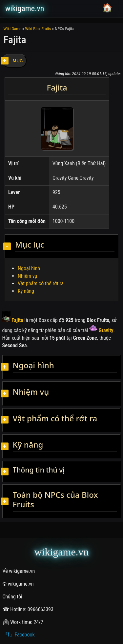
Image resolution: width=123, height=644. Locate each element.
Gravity (101, 330)
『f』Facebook (19, 635)
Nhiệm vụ (27, 276)
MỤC (18, 61)
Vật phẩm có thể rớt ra (41, 283)
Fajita (13, 320)
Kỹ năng (26, 291)
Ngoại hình (29, 268)
